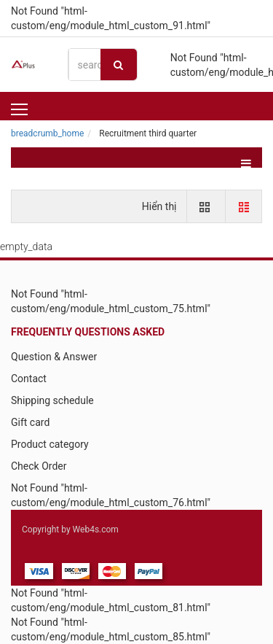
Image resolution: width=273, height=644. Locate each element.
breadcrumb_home (47, 133)
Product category (50, 444)
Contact (29, 379)
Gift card (30, 422)
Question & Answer (54, 357)
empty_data (26, 247)
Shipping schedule (52, 400)
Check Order (39, 466)
